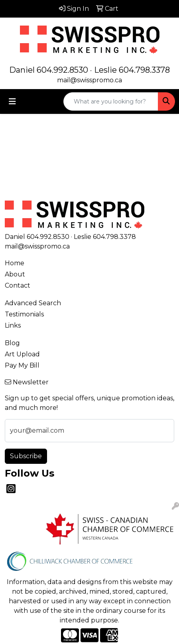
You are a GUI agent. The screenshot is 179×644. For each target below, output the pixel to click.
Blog (12, 343)
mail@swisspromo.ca (89, 80)
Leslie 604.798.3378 (132, 70)
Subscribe (26, 456)
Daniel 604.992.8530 (49, 70)
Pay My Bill (22, 365)
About (15, 274)
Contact (18, 285)
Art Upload (22, 354)
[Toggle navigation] (12, 101)
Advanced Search (33, 303)
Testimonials (24, 314)
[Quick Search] (111, 101)
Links (13, 325)
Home (15, 263)
